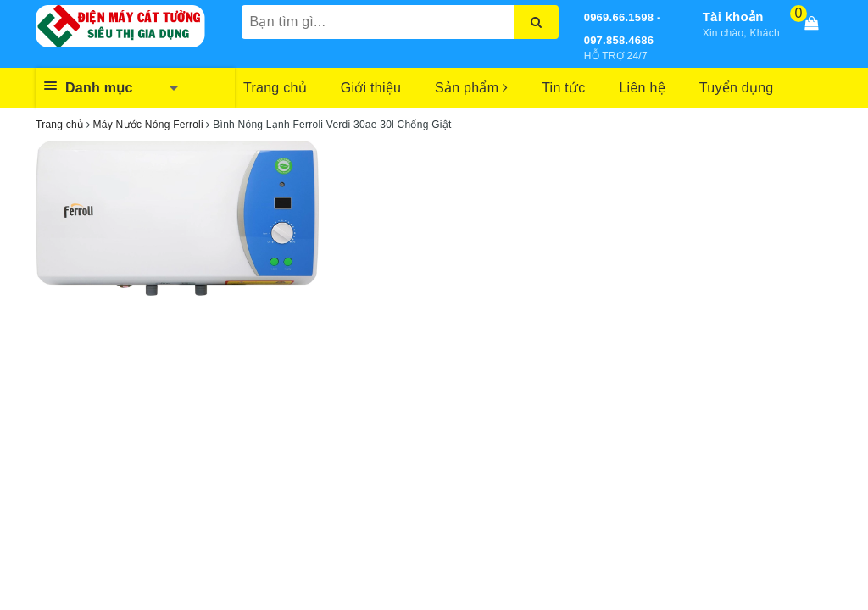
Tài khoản (733, 17)
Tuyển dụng (737, 88)
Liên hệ (642, 88)
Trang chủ (275, 88)
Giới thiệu (371, 88)
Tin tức (563, 88)
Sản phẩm (471, 88)
